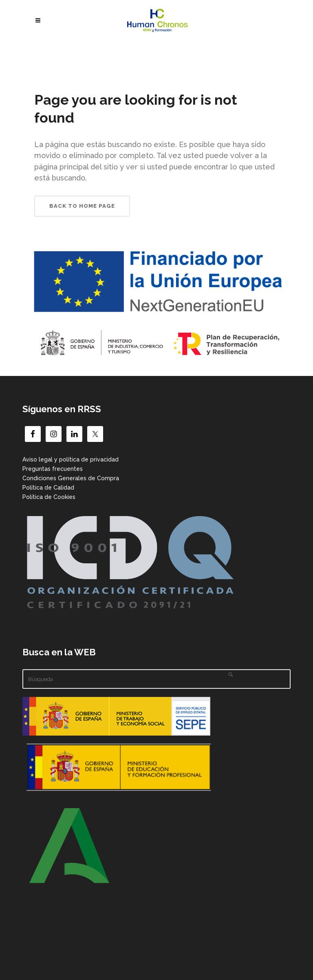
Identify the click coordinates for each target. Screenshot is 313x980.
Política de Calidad (48, 488)
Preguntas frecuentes (53, 469)
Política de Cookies (49, 497)
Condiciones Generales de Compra (71, 478)
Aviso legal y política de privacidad (71, 459)
